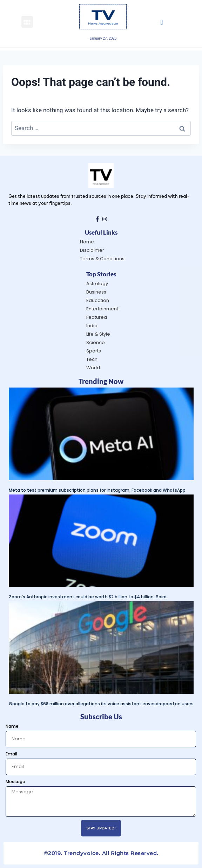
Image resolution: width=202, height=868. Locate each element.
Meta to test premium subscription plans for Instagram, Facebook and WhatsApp (97, 490)
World (93, 368)
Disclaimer (92, 250)
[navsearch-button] (161, 22)
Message (15, 782)
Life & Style (98, 334)
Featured (97, 317)
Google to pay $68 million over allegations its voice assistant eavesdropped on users (101, 704)
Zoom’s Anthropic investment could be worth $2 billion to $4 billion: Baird (88, 597)
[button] (27, 22)
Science (96, 342)
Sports (94, 351)
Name (12, 726)
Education (98, 300)
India (92, 326)
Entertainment (102, 309)
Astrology (97, 284)
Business (96, 292)
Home (87, 242)
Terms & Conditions (102, 259)
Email (11, 754)
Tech (92, 359)
